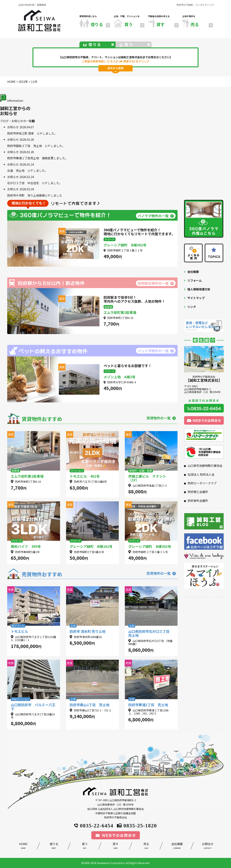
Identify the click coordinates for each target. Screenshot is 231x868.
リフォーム (195, 280)
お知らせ (13, 127)
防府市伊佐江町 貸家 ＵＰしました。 (32, 133)
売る (146, 846)
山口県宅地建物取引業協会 (205, 466)
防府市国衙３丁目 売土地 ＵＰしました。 (36, 146)
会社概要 (193, 272)
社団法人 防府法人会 (201, 474)
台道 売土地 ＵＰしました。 (27, 170)
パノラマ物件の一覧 (156, 216)
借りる (54, 846)
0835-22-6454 (94, 825)
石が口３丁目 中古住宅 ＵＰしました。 (35, 183)
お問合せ (208, 846)
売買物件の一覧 (161, 573)
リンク (192, 307)
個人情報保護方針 (199, 289)
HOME (23, 846)
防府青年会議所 (198, 501)
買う (85, 846)
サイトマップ (196, 298)
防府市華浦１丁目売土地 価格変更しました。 (38, 158)
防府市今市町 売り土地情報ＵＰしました (35, 195)
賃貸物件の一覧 (161, 418)
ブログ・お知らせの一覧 (17, 121)
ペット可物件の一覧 (156, 351)
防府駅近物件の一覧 (156, 283)
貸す (115, 846)
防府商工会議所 (198, 492)
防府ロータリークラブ (202, 483)
